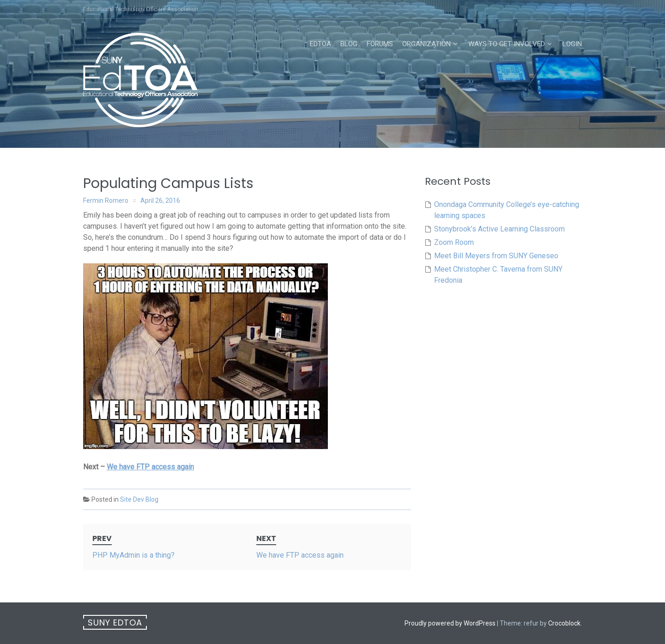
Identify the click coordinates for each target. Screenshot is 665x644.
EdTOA (320, 44)
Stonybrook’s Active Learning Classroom (499, 229)
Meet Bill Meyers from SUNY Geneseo (496, 256)
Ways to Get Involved (507, 44)
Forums (380, 44)
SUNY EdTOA (115, 623)
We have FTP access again (150, 467)
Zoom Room (454, 242)
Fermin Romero (106, 200)
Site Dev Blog (139, 499)
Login (572, 44)
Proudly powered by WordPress (450, 623)
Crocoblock (564, 623)
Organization (426, 44)
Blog (349, 44)
